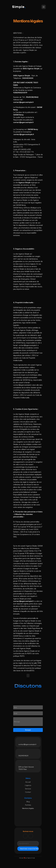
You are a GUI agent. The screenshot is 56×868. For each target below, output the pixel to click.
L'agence (28, 786)
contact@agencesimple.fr (27, 745)
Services (28, 789)
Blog (28, 802)
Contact (28, 792)
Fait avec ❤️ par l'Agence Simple (27, 858)
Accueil (28, 782)
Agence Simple (28, 50)
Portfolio (28, 805)
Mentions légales (28, 809)
